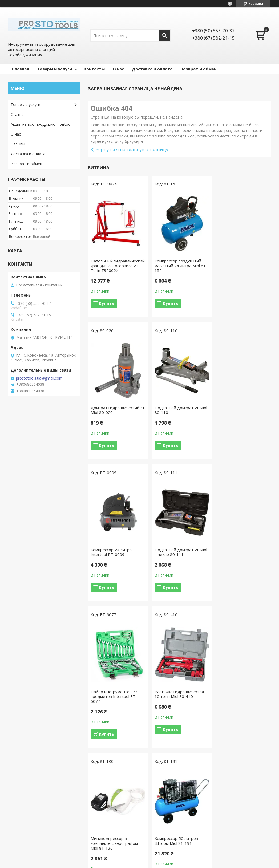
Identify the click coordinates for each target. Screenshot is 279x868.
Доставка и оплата (152, 69)
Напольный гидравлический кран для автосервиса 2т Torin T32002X (115, 268)
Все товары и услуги (177, 780)
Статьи (17, 114)
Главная (21, 69)
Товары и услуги (54, 69)
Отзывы (18, 144)
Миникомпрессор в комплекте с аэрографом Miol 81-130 (239, 559)
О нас (118, 69)
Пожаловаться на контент (137, 863)
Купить (106, 308)
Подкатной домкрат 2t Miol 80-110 (117, 415)
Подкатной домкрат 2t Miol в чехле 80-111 (241, 415)
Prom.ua (164, 858)
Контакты (94, 69)
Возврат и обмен (198, 69)
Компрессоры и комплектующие (25, 835)
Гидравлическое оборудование (106, 832)
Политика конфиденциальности (187, 863)
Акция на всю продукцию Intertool (41, 124)
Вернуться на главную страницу (132, 149)
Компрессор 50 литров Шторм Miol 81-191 (112, 704)
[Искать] (165, 36)
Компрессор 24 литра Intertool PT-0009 (173, 415)
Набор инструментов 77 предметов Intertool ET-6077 (114, 559)
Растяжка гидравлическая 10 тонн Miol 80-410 (178, 557)
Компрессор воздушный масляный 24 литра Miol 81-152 (179, 266)
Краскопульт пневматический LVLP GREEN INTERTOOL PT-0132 (176, 708)
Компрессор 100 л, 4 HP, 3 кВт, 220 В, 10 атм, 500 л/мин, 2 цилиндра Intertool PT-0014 (240, 708)
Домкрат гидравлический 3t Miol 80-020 (239, 263)
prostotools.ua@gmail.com (39, 378)
